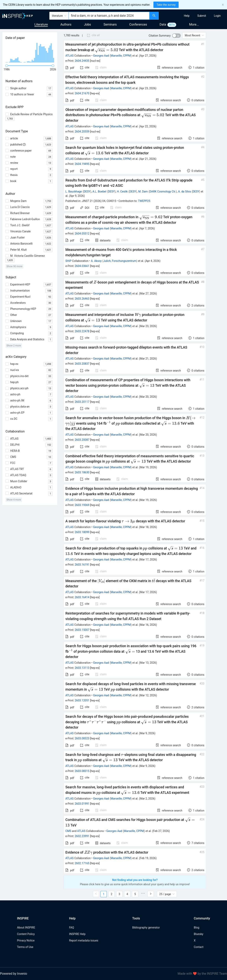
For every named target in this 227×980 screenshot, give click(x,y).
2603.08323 (82, 738)
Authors (66, 24)
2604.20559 (82, 132)
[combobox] (109, 16)
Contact (199, 947)
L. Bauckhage (74, 191)
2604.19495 (82, 164)
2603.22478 (82, 331)
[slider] (7, 66)
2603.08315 (82, 771)
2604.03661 (82, 266)
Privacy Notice (26, 940)
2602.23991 (82, 836)
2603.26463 (82, 299)
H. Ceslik (122, 191)
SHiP (68, 261)
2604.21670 (82, 93)
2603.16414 (82, 597)
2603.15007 (82, 630)
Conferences (138, 24)
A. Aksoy (96, 261)
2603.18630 (82, 472)
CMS (68, 831)
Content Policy (26, 934)
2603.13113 (82, 668)
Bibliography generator (146, 928)
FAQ (72, 928)
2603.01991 (82, 804)
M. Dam (143, 191)
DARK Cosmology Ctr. (163, 191)
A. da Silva (184, 191)
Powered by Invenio (14, 974)
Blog (197, 928)
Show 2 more (14, 346)
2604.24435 (82, 61)
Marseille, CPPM (121, 56)
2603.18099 (82, 532)
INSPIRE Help (77, 934)
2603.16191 (82, 565)
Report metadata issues (84, 940)
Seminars (110, 24)
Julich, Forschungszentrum (120, 261)
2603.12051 (82, 700)
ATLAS (69, 56)
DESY (87, 191)
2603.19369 (82, 505)
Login (217, 16)
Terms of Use (25, 947)
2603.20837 (82, 364)
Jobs (87, 24)
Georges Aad (101, 56)
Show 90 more (14, 266)
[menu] (193, 16)
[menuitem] (187, 16)
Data (163, 24)
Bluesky (198, 934)
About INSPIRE (26, 928)
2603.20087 (82, 440)
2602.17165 (82, 863)
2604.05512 (82, 234)
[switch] (176, 36)
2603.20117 (82, 402)
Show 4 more (14, 500)
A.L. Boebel (99, 191)
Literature (41, 24)
